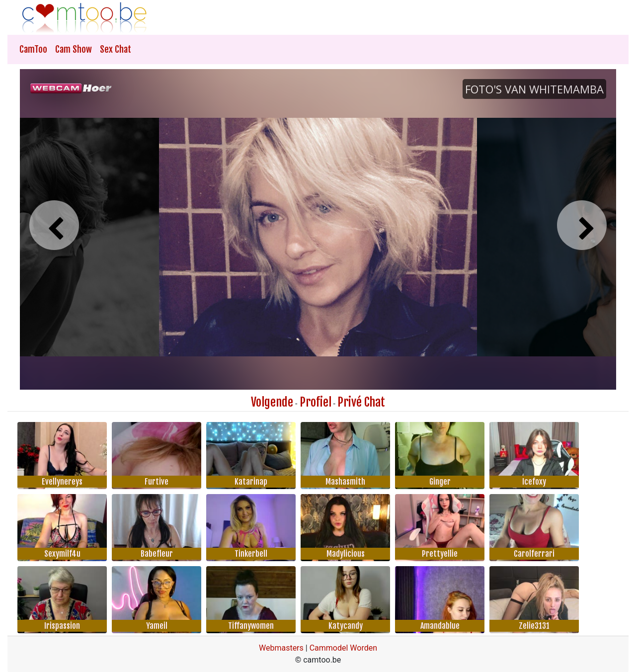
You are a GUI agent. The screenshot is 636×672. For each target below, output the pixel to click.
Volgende (272, 402)
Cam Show (74, 49)
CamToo (33, 49)
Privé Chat (361, 402)
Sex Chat (116, 49)
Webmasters (281, 648)
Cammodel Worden (343, 648)
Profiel (316, 402)
